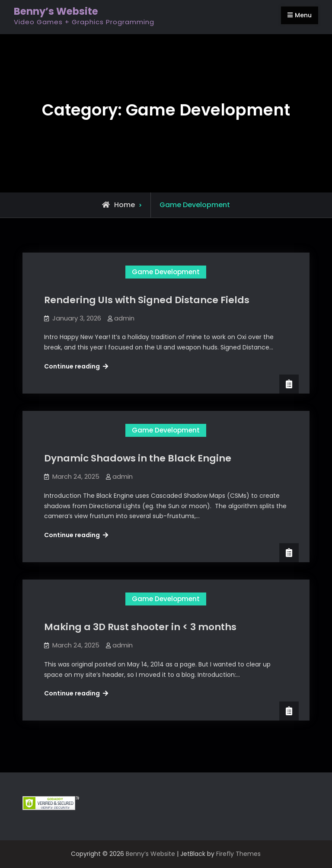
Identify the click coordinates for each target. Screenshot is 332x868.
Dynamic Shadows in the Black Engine (138, 458)
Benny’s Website (56, 11)
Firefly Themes (238, 854)
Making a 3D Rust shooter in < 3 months (140, 627)
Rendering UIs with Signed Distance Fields (147, 300)
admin (124, 318)
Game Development (166, 272)
